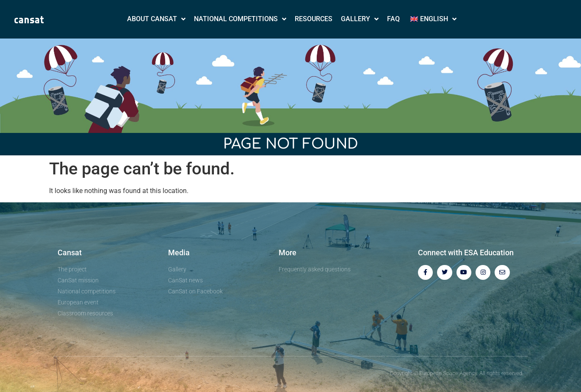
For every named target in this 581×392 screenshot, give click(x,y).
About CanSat (156, 19)
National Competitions (240, 19)
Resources (314, 19)
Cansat (70, 253)
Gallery (360, 19)
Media (179, 253)
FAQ (393, 19)
